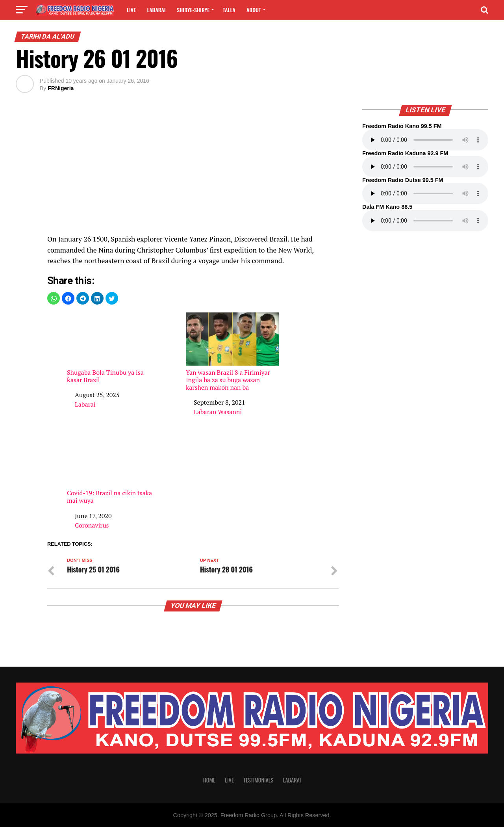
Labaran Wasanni (218, 412)
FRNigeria (61, 88)
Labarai (156, 10)
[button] (54, 298)
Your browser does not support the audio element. (425, 140)
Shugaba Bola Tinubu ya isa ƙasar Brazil (113, 348)
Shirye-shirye (193, 10)
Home (209, 780)
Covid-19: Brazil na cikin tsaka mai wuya (113, 469)
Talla (229, 10)
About (254, 10)
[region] (193, 168)
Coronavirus (92, 525)
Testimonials (258, 780)
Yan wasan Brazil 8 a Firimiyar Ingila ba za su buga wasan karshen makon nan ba (232, 352)
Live (131, 10)
